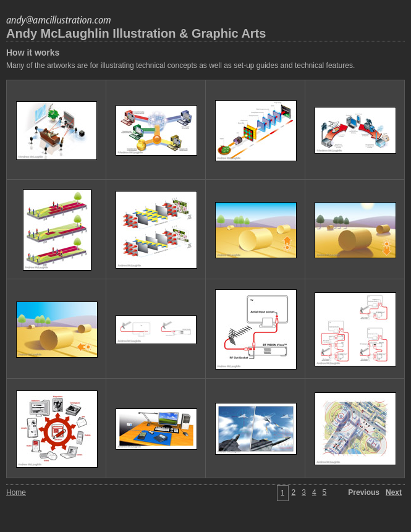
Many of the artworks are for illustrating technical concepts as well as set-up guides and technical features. (180, 65)
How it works (33, 53)
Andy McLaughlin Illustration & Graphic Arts (136, 33)
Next (394, 492)
